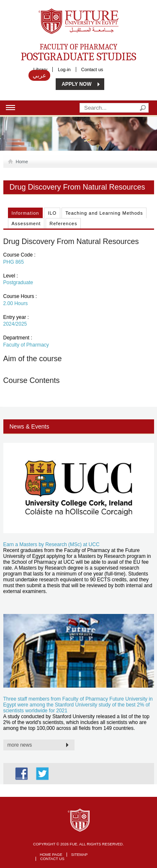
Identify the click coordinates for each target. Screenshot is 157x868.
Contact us (92, 69)
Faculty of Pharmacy (78, 52)
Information (26, 213)
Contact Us (52, 859)
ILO (52, 213)
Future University (69, 13)
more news (20, 745)
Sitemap (80, 855)
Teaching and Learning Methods (104, 213)
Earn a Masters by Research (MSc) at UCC (51, 544)
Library (41, 69)
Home (21, 162)
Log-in (64, 69)
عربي (39, 75)
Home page (51, 855)
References (63, 223)
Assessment (26, 223)
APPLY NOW (76, 84)
